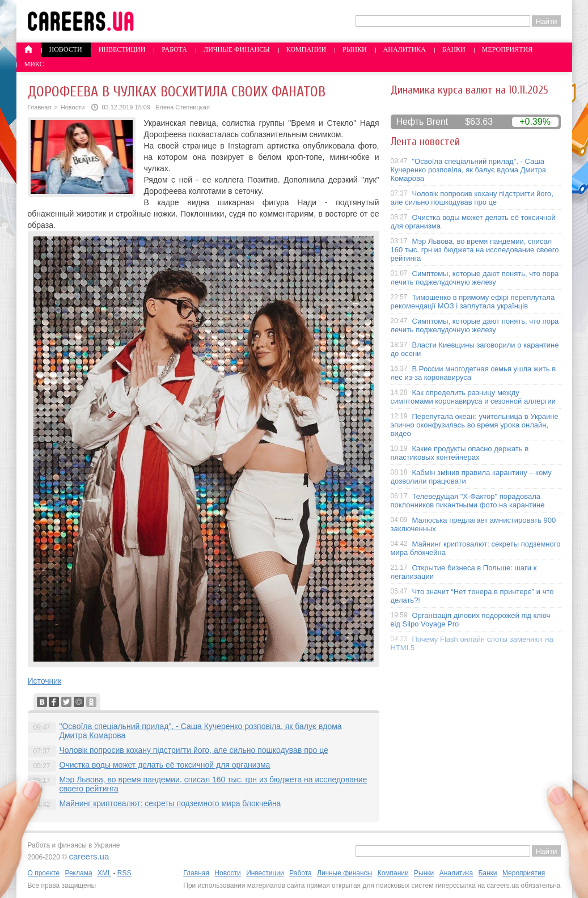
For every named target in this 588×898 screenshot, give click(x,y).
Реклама (78, 873)
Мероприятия (507, 49)
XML (104, 873)
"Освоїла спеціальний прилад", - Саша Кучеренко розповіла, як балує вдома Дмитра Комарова (469, 170)
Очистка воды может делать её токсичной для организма (165, 765)
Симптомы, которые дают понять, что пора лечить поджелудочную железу (475, 278)
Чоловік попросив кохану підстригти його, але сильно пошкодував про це (194, 750)
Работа (174, 49)
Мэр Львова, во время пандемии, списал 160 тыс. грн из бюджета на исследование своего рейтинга (475, 250)
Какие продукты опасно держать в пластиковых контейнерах (460, 453)
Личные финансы (237, 49)
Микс (34, 64)
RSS (124, 873)
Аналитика (405, 49)
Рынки (354, 49)
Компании (306, 49)
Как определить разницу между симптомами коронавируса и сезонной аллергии (473, 397)
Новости (66, 49)
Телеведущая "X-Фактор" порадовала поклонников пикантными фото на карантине (468, 501)
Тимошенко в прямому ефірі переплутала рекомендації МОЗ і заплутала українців (473, 302)
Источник (45, 681)
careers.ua (89, 856)
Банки (454, 49)
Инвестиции (122, 49)
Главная (40, 107)
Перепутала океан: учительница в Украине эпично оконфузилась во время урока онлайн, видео (475, 425)
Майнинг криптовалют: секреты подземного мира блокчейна (170, 803)
